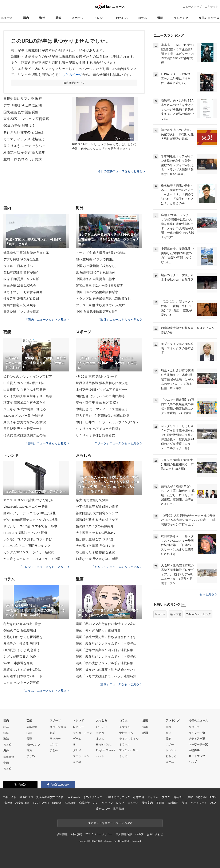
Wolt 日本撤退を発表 (18, 663)
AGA (213, 803)
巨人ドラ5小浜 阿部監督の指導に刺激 (103, 416)
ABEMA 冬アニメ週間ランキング (27, 546)
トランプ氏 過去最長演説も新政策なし (103, 298)
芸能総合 (32, 727)
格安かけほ (22, 803)
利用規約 (76, 834)
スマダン (125, 727)
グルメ (77, 750)
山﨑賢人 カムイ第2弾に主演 (24, 383)
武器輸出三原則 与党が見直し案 (26, 253)
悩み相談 (70, 803)
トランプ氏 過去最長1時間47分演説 (101, 253)
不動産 (160, 803)
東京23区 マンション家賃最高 (26, 119)
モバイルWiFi (41, 803)
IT (74, 744)
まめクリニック (93, 797)
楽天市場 (176, 614)
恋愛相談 (84, 803)
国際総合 (9, 757)
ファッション (81, 756)
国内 (26, 18)
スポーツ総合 (58, 727)
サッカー (55, 739)
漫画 (160, 18)
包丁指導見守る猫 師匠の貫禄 (97, 507)
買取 (190, 797)
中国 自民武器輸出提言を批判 (97, 312)
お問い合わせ (155, 834)
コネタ (100, 733)
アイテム (153, 797)
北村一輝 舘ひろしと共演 (23, 159)
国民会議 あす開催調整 (21, 112)
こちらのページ (70, 75)
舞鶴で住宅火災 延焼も (20, 305)
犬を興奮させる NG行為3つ (96, 533)
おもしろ (122, 18)
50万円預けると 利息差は (21, 650)
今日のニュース (209, 18)
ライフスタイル (129, 739)
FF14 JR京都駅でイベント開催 (25, 533)
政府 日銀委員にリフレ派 (21, 279)
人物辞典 (194, 750)
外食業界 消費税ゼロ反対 (21, 298)
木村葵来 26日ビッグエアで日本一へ (102, 389)
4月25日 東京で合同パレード (97, 376)
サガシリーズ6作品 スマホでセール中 (30, 526)
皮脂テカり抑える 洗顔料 (21, 643)
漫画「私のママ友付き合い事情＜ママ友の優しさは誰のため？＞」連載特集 (109, 624)
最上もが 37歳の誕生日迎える (25, 409)
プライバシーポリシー (99, 834)
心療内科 (139, 797)
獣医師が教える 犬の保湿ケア (97, 520)
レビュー (78, 727)
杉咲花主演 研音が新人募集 (24, 153)
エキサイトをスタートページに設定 (110, 823)
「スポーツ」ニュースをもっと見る (117, 443)
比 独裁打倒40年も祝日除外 (96, 272)
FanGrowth (73, 797)
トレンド (100, 18)
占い (96, 803)
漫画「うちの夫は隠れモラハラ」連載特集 (106, 676)
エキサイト (211, 7)
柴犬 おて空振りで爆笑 (92, 500)
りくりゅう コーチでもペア (24, 146)
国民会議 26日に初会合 (20, 285)
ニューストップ (192, 7)
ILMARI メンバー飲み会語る (23, 416)
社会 (6, 727)
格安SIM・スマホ (207, 797)
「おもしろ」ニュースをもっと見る (117, 567)
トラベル (125, 744)
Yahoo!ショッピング (199, 614)
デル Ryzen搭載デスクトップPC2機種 (31, 520)
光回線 (8, 803)
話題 (145, 733)
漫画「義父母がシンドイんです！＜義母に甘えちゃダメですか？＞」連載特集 (109, 643)
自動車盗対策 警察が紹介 (21, 272)
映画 (29, 733)
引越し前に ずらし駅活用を (23, 637)
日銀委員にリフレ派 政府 (23, 99)
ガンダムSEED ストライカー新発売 (29, 552)
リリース (194, 727)
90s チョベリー (129, 750)
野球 (52, 733)
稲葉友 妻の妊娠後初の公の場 (25, 435)
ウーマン (107, 803)
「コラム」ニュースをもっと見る (46, 691)
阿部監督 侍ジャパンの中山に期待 (100, 396)
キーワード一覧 (198, 744)
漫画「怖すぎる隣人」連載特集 (98, 630)
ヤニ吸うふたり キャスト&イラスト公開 (32, 559)
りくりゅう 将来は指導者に (95, 435)
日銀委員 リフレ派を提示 (21, 312)
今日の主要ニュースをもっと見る (121, 171)
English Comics (106, 750)
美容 (185, 803)
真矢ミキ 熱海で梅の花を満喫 (25, 422)
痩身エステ (103, 809)
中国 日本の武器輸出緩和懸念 (97, 292)
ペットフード (199, 803)
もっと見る (208, 594)
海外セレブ (33, 744)
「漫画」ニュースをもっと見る (119, 684)
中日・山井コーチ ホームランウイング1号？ (107, 422)
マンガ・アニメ (82, 733)
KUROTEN (26, 797)
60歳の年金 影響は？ (19, 126)
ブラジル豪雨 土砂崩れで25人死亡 (100, 305)
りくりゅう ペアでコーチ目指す (99, 429)
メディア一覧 (197, 739)
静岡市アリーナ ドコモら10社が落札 (30, 513)
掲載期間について (74, 83)
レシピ (120, 803)
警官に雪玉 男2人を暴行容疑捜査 (99, 285)
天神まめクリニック (118, 797)
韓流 (29, 750)
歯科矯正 (173, 803)
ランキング (181, 18)
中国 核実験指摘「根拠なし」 (97, 266)
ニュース (7, 18)
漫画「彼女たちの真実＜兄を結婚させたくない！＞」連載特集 (109, 670)
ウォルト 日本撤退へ (18, 266)
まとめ (7, 744)
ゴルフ (54, 744)
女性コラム (126, 733)
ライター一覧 (197, 733)
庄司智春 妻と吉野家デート (23, 429)
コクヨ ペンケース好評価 (21, 683)
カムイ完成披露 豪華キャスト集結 (28, 396)
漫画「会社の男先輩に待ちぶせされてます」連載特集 (109, 637)
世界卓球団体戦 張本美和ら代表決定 (102, 383)
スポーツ (78, 18)
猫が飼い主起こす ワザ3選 (95, 539)
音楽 (29, 739)
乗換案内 (147, 803)
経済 (6, 733)
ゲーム (77, 739)
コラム (142, 18)
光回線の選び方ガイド (50, 797)
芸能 (58, 18)
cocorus (57, 803)
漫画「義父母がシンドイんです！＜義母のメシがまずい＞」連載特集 (109, 656)
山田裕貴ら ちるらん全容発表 (25, 389)
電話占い (179, 797)
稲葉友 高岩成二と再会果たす (25, 403)
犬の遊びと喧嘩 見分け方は (95, 546)
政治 (6, 739)
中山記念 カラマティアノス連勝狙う (102, 409)
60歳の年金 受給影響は (20, 630)
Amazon (160, 614)
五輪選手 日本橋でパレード (23, 676)
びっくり (102, 727)
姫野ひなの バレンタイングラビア (28, 376)
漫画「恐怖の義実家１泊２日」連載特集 (105, 650)
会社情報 (62, 834)
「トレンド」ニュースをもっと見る (44, 567)
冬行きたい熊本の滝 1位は (23, 132)
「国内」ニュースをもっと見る (47, 320)
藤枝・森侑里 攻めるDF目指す (98, 403)
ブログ (166, 797)
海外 (42, 18)
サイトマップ (197, 756)
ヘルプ (193, 762)
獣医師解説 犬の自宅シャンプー (99, 513)
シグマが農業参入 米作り (21, 656)
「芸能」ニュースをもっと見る (47, 443)
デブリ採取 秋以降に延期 (23, 105)
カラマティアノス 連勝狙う (24, 139)
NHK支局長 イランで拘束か (96, 259)
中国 (6, 763)
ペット (100, 756)
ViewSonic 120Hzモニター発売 (25, 507)
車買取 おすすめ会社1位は (22, 670)
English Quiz (104, 744)
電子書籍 (118, 809)
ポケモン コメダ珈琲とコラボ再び (28, 539)
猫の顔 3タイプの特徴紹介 (95, 526)
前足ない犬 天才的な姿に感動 (97, 559)
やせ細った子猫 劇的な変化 (95, 552)
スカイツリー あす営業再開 (23, 292)
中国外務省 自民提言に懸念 (95, 279)
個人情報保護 (124, 834)
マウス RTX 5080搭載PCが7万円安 (28, 500)
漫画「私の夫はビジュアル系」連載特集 (105, 663)
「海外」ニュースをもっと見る (119, 320)
